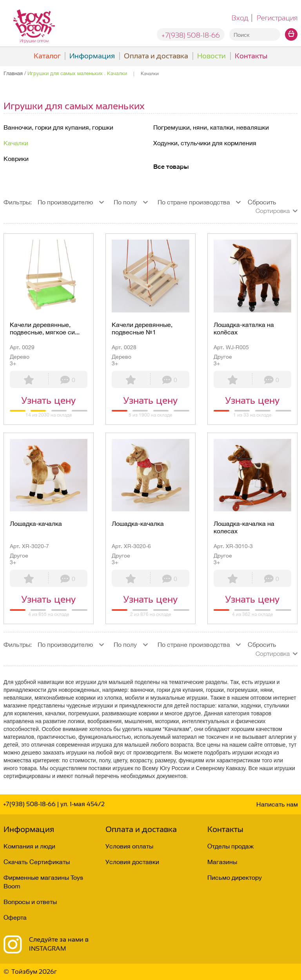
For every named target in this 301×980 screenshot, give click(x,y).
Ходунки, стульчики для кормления (205, 143)
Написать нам (277, 804)
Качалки (16, 143)
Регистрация (277, 18)
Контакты (251, 56)
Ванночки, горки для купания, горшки (58, 127)
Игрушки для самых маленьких (74, 106)
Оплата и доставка (156, 56)
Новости (211, 56)
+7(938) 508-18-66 (191, 35)
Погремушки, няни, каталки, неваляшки (211, 127)
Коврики (16, 159)
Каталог (47, 56)
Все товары (171, 166)
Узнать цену (48, 400)
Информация (92, 56)
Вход (240, 18)
